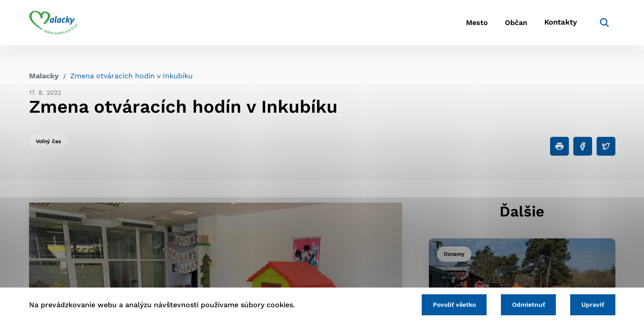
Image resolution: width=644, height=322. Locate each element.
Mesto (465, 25)
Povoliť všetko (447, 304)
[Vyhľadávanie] (602, 25)
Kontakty (559, 25)
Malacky (44, 76)
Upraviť (591, 304)
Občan (509, 25)
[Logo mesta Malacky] (53, 25)
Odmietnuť (524, 304)
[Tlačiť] (559, 146)
